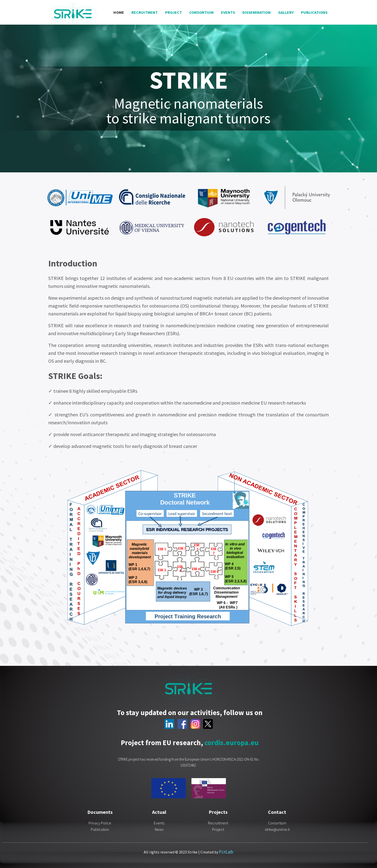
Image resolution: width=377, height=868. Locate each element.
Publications (314, 12)
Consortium (201, 12)
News (159, 829)
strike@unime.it (277, 829)
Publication (100, 829)
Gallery (286, 12)
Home (119, 12)
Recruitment (145, 12)
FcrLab (226, 852)
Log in (322, 37)
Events (228, 12)
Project (173, 12)
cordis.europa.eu (232, 743)
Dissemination (257, 12)
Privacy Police (100, 823)
